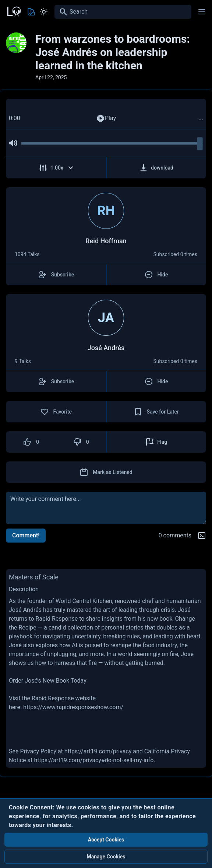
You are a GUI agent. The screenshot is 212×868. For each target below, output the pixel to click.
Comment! (26, 535)
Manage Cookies (106, 857)
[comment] (106, 508)
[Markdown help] (202, 536)
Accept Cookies (106, 840)
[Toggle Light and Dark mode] (44, 12)
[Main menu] (202, 12)
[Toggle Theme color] (31, 12)
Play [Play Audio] (106, 118)
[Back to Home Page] (13, 11)
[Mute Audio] (13, 143)
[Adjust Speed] (56, 168)
